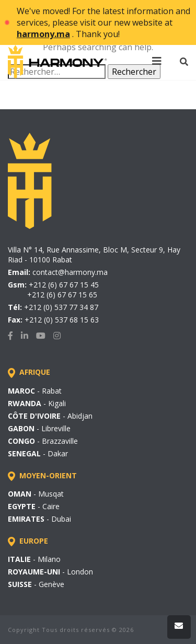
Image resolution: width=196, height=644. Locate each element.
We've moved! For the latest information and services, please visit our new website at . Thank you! (103, 22)
